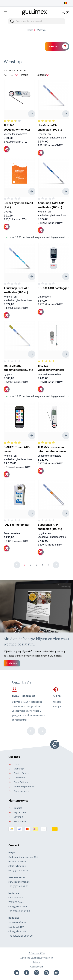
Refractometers (12, 533)
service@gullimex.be (19, 882)
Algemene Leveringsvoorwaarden (37, 958)
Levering (16, 817)
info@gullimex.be (17, 866)
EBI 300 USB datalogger (53, 288)
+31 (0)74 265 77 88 (19, 911)
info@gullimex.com (18, 906)
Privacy (36, 962)
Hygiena (8, 374)
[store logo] (34, 12)
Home (30, 30)
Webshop (16, 769)
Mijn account (17, 812)
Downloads (17, 778)
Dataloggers (44, 297)
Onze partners (19, 791)
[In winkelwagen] (7, 149)
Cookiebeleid (37, 967)
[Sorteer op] (28, 75)
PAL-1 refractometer (17, 525)
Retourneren (18, 821)
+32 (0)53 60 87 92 (18, 886)
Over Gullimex (18, 782)
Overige (8, 212)
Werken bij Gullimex (21, 786)
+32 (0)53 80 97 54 (18, 870)
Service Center (19, 773)
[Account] (63, 12)
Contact (15, 808)
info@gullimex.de (17, 931)
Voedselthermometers (15, 134)
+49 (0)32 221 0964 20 (21, 936)
